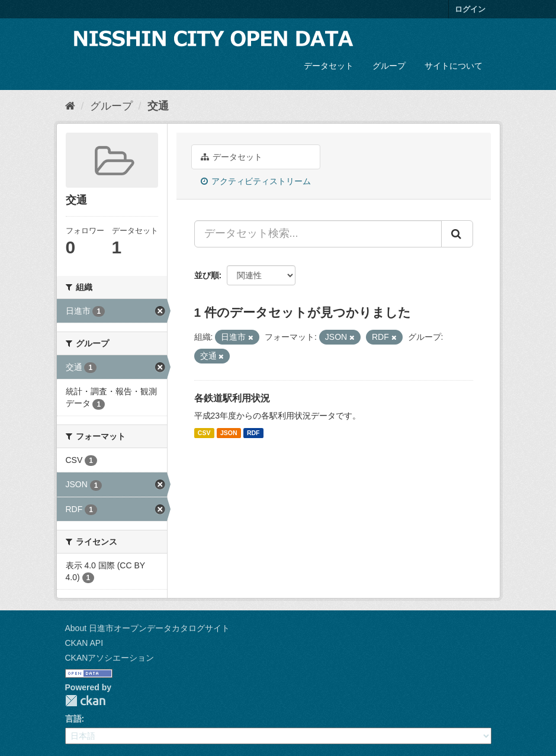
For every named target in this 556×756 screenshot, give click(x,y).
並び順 (207, 275)
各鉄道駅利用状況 (232, 398)
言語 (73, 719)
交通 (158, 106)
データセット (329, 66)
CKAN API (84, 643)
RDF (253, 433)
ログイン (470, 9)
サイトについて (454, 66)
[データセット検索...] (318, 234)
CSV (204, 433)
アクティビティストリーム (256, 181)
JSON (229, 433)
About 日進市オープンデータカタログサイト (147, 628)
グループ (389, 66)
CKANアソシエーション (110, 658)
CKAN (85, 701)
